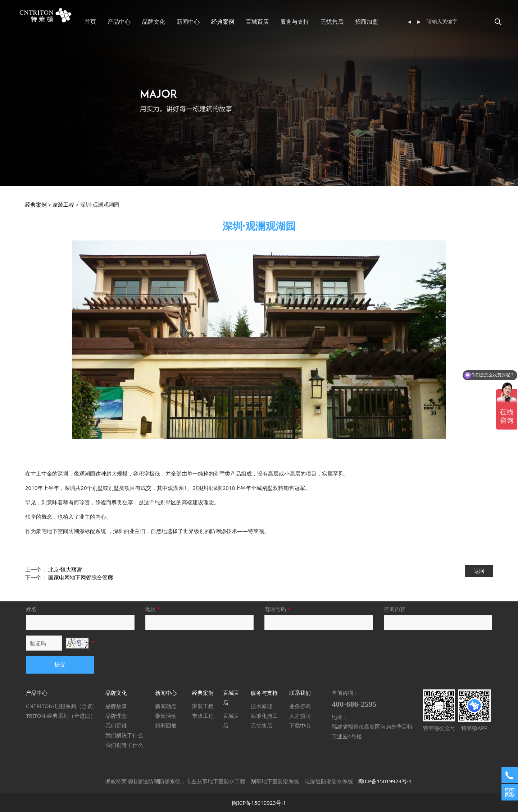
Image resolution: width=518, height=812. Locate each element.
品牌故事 (116, 706)
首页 (113, 22)
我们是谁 (116, 725)
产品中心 (142, 22)
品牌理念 (116, 716)
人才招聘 (300, 716)
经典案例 (245, 22)
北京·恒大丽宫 (65, 569)
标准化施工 (264, 716)
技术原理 (262, 706)
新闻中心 (211, 22)
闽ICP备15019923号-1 (385, 781)
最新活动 (166, 716)
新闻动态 (166, 706)
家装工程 (63, 205)
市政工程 (203, 716)
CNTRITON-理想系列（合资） (62, 706)
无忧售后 (355, 22)
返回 (479, 571)
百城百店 (280, 22)
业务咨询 (300, 706)
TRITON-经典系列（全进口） (61, 716)
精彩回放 (166, 725)
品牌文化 (176, 22)
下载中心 (300, 725)
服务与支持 (317, 22)
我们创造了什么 (124, 745)
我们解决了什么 (124, 735)
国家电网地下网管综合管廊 (81, 577)
